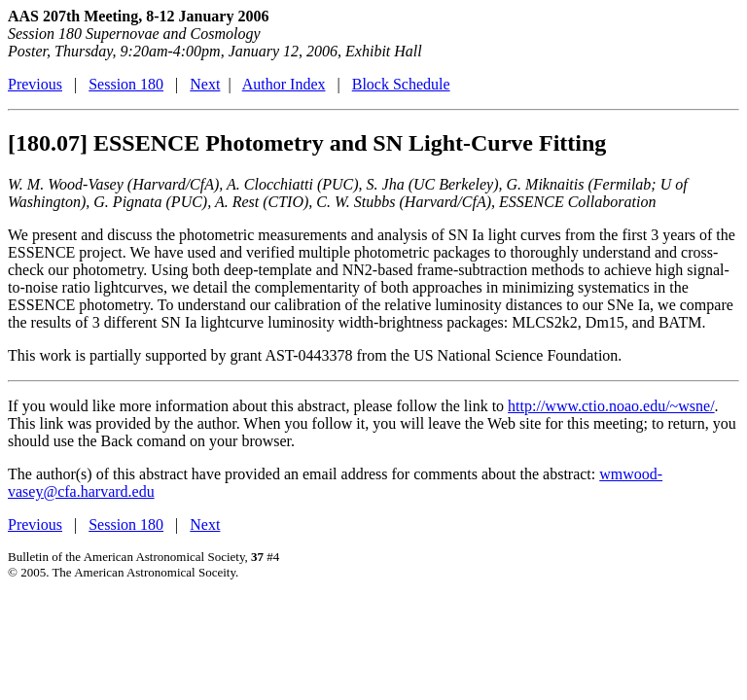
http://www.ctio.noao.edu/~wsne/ (611, 406)
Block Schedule (401, 84)
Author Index (284, 84)
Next (205, 84)
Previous (35, 84)
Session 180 (126, 84)
